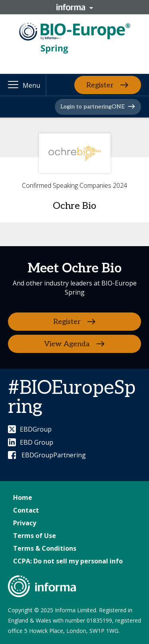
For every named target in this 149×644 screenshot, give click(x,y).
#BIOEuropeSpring (72, 398)
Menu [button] (31, 85)
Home (23, 497)
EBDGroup (30, 429)
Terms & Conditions (45, 548)
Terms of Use (35, 536)
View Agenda (67, 344)
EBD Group (31, 442)
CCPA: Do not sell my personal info (68, 561)
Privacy (25, 523)
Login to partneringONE (92, 107)
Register (100, 85)
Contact (26, 510)
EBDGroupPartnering (47, 455)
